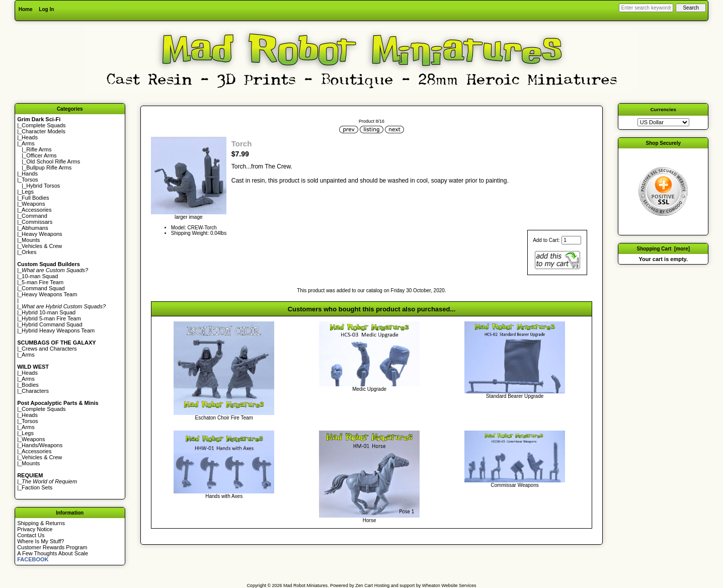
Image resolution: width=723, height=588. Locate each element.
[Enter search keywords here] (646, 8)
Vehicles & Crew (42, 246)
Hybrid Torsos (43, 186)
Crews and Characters (49, 349)
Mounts (31, 240)
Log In (46, 9)
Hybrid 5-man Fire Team (51, 318)
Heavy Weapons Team (49, 294)
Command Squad (43, 288)
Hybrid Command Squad (52, 324)
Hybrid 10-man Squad (49, 312)
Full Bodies (35, 198)
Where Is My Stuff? (41, 541)
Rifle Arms (39, 149)
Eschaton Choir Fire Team (224, 418)
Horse (370, 520)
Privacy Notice (35, 529)
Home (26, 9)
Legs (28, 192)
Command (34, 216)
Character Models (44, 131)
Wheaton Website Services (449, 585)
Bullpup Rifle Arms (49, 167)
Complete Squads (44, 125)
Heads (30, 137)
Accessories (36, 210)
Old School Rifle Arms (53, 161)
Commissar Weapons (514, 485)
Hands (30, 174)
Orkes (29, 252)
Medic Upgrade (369, 389)
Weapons (33, 204)
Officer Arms (41, 155)
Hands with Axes (224, 496)
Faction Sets (37, 487)
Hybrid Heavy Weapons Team (58, 330)
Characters (35, 391)
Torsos (30, 180)
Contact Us (31, 535)
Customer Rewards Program (52, 547)
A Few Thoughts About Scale (53, 553)
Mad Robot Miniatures (305, 585)
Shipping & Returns (41, 523)
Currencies (663, 109)
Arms (28, 355)
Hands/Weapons (42, 445)
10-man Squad (40, 276)
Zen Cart (364, 585)
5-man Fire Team (43, 282)
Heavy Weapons (42, 234)
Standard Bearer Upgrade (515, 396)
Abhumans (35, 228)
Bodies (30, 385)
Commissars (37, 222)
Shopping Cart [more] (663, 249)
